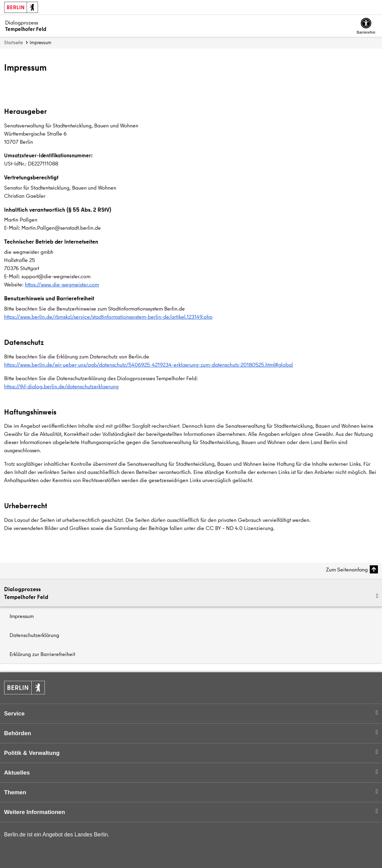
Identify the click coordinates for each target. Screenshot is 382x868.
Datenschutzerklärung (34, 635)
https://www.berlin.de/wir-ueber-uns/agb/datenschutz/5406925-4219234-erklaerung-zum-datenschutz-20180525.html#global (149, 365)
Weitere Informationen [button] (34, 812)
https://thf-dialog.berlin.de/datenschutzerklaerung (61, 386)
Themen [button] (15, 792)
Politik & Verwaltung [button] (32, 753)
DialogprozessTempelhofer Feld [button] (26, 593)
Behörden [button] (18, 733)
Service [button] (14, 714)
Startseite (13, 42)
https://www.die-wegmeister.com (62, 284)
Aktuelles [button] (17, 773)
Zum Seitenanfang (347, 569)
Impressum (22, 616)
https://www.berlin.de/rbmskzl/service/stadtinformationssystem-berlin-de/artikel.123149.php (108, 317)
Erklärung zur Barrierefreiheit (42, 654)
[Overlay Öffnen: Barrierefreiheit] (366, 26)
